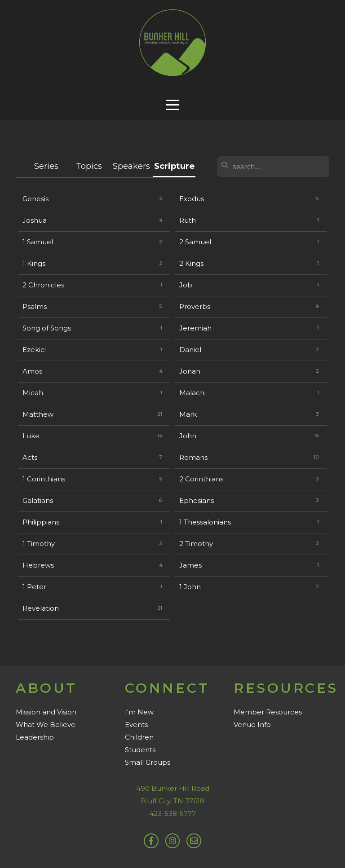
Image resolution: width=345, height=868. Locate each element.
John (188, 436)
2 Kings (191, 263)
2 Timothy (196, 544)
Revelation (41, 608)
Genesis (35, 199)
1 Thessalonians (205, 522)
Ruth (188, 220)
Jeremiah (195, 328)
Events (136, 725)
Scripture (174, 166)
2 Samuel (195, 242)
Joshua (35, 220)
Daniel (190, 350)
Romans (193, 457)
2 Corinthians (201, 479)
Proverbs (195, 306)
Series (46, 166)
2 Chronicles (43, 285)
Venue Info (252, 725)
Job (186, 285)
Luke (31, 436)
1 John (190, 587)
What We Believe (46, 725)
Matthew (38, 414)
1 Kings (34, 263)
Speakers (131, 166)
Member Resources (268, 712)
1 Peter (34, 587)
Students (140, 750)
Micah (33, 393)
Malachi (192, 393)
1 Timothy (39, 544)
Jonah (190, 371)
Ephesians (197, 500)
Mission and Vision (46, 712)
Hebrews (38, 565)
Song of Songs (47, 328)
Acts (30, 457)
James (190, 565)
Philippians (41, 522)
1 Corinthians (44, 479)
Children (139, 737)
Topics (89, 166)
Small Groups (148, 762)
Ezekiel (35, 350)
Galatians (38, 500)
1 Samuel (38, 242)
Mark (188, 414)
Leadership (35, 737)
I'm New (139, 712)
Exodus (192, 199)
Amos (32, 371)
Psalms (35, 306)
